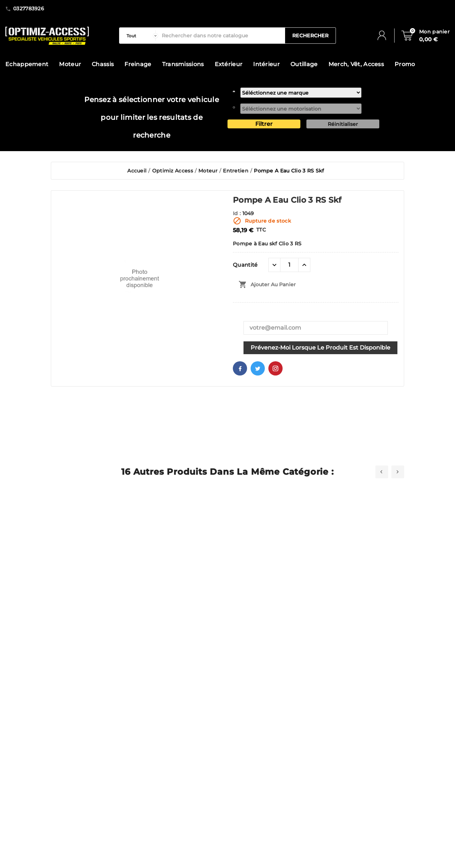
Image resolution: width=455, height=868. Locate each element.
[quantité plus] (304, 265)
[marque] (301, 93)
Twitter (258, 368)
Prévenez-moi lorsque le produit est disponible (320, 348)
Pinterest (275, 368)
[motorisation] (301, 109)
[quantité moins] (274, 265)
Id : (238, 213)
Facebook (240, 368)
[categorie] (141, 36)
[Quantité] (289, 265)
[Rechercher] (222, 36)
